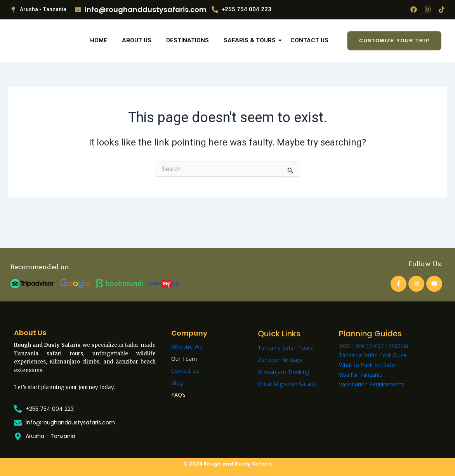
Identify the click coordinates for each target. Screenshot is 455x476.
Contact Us (309, 54)
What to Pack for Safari (368, 365)
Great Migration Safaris (287, 384)
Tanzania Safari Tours (285, 348)
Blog (177, 383)
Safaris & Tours (251, 54)
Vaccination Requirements (372, 384)
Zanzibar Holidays (280, 360)
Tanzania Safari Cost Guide (373, 355)
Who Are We (187, 347)
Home (99, 54)
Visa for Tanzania (361, 375)
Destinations (188, 54)
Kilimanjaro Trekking (283, 372)
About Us (137, 54)
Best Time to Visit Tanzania (373, 345)
